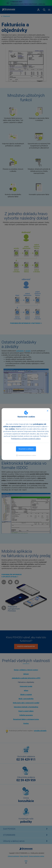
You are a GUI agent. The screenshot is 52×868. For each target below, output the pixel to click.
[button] (26, 455)
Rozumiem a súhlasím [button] (26, 449)
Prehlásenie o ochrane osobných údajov (26, 438)
